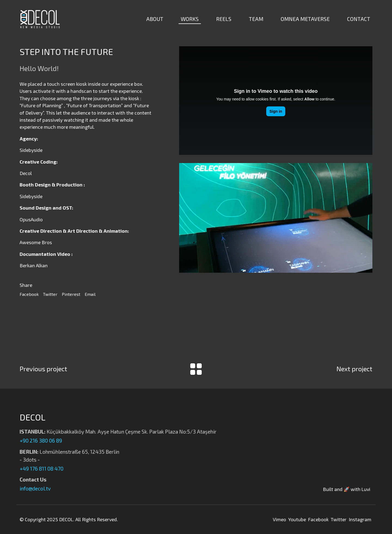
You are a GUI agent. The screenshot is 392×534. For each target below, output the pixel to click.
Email (90, 294)
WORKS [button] (190, 19)
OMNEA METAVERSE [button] (305, 19)
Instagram (360, 519)
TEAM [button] (256, 19)
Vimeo (279, 519)
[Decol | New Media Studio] (40, 19)
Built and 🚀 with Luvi (347, 489)
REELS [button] (224, 19)
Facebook (29, 294)
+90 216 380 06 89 (41, 441)
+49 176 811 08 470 (42, 469)
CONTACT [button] (359, 19)
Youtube (297, 519)
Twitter (50, 294)
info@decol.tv (35, 488)
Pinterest (71, 294)
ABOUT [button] (155, 19)
